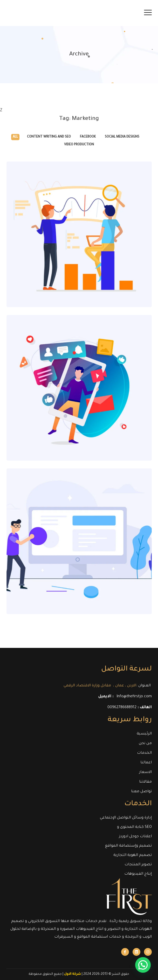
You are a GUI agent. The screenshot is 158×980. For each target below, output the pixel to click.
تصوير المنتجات (138, 865)
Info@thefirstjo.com (134, 697)
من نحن (145, 744)
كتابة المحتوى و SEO (134, 827)
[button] (145, 971)
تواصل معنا (141, 792)
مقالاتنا (145, 782)
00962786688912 (122, 708)
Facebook (88, 137)
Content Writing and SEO (49, 137)
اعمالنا (146, 763)
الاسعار (145, 772)
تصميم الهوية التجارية (133, 855)
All (15, 137)
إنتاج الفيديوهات (138, 874)
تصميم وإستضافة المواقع (128, 846)
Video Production (79, 145)
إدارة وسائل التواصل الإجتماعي (126, 818)
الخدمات (144, 753)
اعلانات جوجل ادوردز (135, 837)
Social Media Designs (122, 137)
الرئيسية (144, 734)
